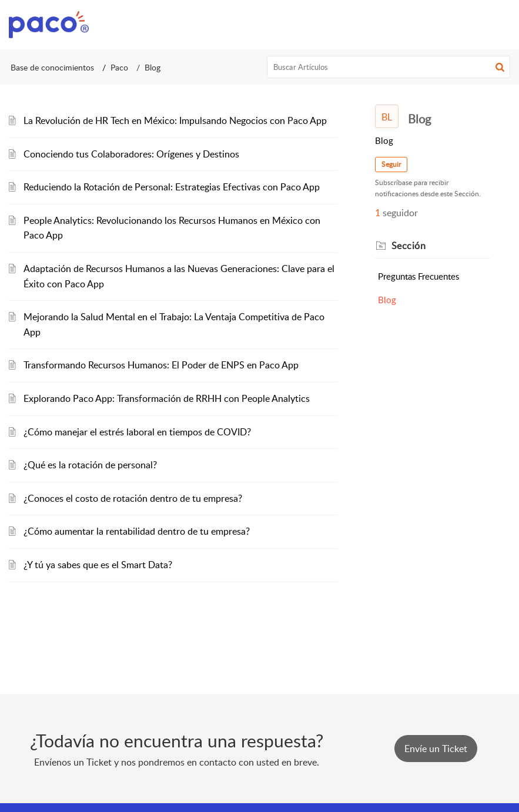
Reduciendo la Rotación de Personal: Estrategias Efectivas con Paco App (172, 187)
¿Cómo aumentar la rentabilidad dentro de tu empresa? (137, 531)
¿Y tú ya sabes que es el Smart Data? (98, 565)
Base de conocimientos (52, 67)
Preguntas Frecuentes (418, 276)
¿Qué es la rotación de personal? (90, 465)
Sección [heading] (409, 246)
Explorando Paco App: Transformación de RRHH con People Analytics (167, 398)
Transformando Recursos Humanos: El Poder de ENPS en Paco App (161, 365)
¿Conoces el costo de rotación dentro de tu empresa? (133, 498)
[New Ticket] (436, 749)
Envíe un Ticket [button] (436, 749)
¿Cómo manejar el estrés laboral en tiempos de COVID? (137, 432)
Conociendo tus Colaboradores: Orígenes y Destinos (131, 154)
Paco (119, 67)
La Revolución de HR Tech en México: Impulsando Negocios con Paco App (175, 120)
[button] (500, 67)
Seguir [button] (391, 164)
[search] (389, 67)
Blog (387, 300)
